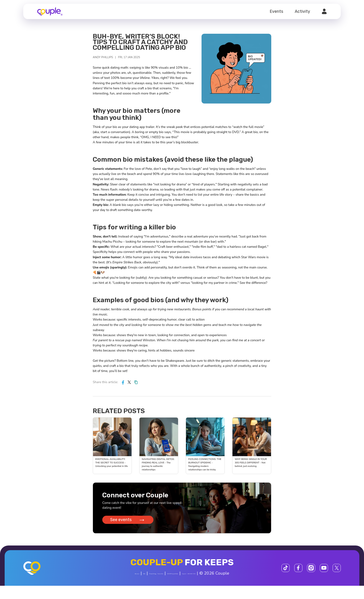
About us (114, 576)
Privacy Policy (152, 576)
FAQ (131, 576)
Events (276, 11)
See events (129, 522)
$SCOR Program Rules (217, 576)
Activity (302, 11)
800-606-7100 (165, 587)
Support (251, 576)
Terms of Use (179, 576)
